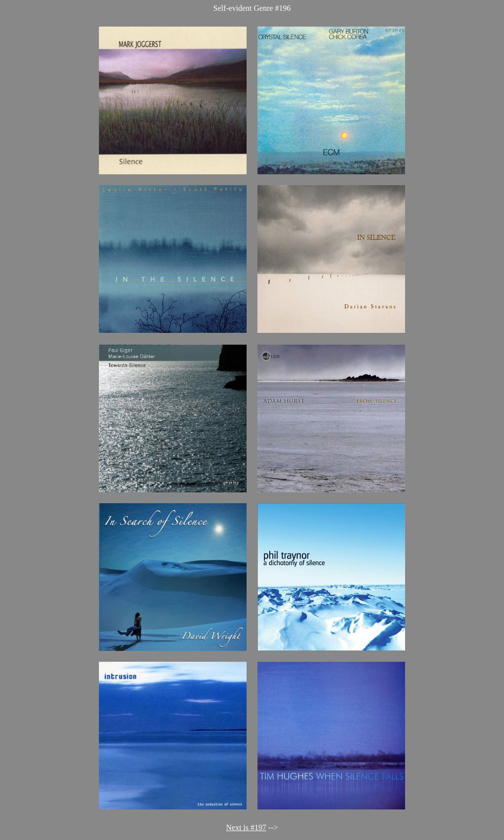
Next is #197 (246, 827)
